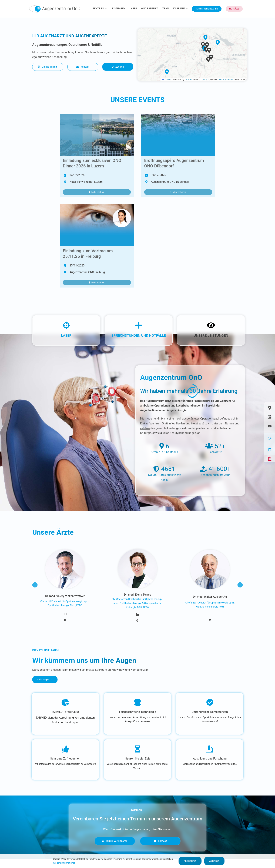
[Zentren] (118, 67)
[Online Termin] (48, 67)
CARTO (188, 80)
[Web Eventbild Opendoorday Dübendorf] (178, 115)
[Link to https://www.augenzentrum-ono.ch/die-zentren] (270, 408)
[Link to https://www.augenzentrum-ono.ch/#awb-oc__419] (270, 459)
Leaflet (167, 80)
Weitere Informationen (64, 863)
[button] (208, 60)
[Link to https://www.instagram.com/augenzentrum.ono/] (270, 439)
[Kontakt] (83, 67)
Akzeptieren (190, 861)
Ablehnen (214, 861)
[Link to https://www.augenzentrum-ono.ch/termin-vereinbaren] (270, 417)
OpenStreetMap (225, 80)
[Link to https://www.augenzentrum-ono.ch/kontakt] (270, 426)
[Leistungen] (45, 680)
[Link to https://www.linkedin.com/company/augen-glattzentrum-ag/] (270, 450)
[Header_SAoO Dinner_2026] (97, 115)
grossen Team (60, 670)
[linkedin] (65, 613)
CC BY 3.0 (204, 80)
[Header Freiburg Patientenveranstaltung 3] (97, 205)
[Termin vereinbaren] (115, 841)
